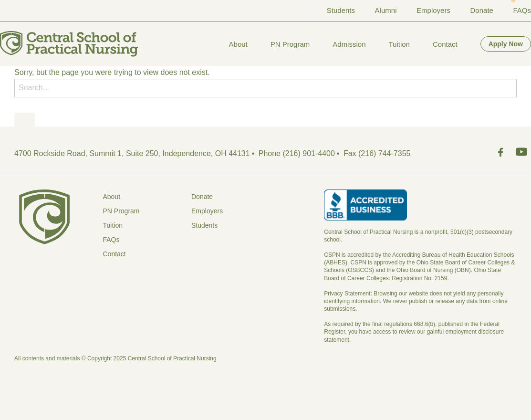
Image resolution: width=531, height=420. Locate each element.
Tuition (399, 44)
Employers (433, 10)
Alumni (386, 10)
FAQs (522, 10)
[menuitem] (238, 44)
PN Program (290, 44)
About (238, 44)
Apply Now (506, 44)
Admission (349, 44)
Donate (482, 10)
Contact (445, 44)
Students (341, 10)
